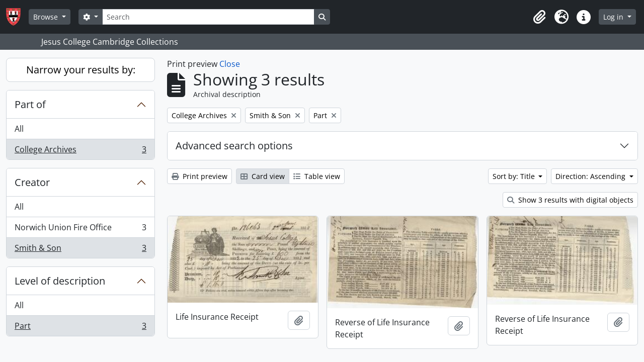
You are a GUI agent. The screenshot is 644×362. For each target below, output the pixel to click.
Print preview (199, 176)
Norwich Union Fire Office (80, 230)
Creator (32, 182)
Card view (263, 176)
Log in (614, 17)
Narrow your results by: (81, 70)
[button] (539, 17)
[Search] (208, 17)
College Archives (80, 151)
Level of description (60, 281)
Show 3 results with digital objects (570, 200)
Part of (30, 104)
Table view (317, 176)
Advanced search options (234, 146)
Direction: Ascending (591, 176)
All (19, 129)
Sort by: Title (515, 176)
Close (230, 64)
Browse (47, 17)
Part (80, 328)
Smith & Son (80, 250)
